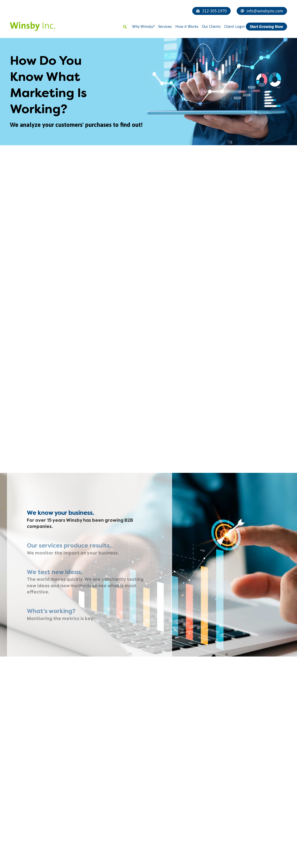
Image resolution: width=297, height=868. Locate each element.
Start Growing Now (266, 27)
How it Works (187, 26)
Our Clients (211, 26)
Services (165, 26)
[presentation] (40, 853)
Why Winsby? (143, 26)
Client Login (234, 26)
